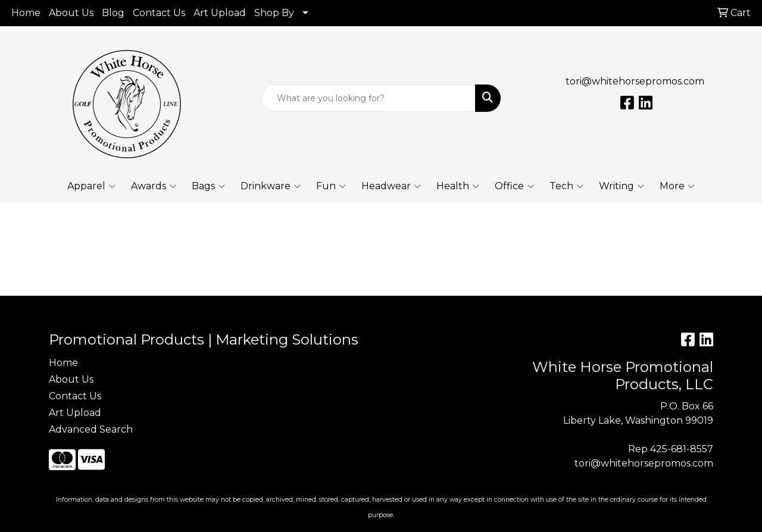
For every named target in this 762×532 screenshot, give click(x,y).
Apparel (91, 186)
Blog (113, 13)
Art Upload (220, 13)
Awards (154, 186)
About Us (71, 13)
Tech (566, 186)
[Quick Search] (369, 98)
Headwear (391, 186)
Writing (622, 186)
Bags (208, 186)
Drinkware (271, 186)
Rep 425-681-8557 (671, 449)
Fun (331, 186)
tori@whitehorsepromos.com (635, 81)
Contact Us (159, 13)
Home (26, 13)
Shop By (274, 13)
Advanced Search (91, 429)
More (677, 186)
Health (458, 186)
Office (514, 186)
